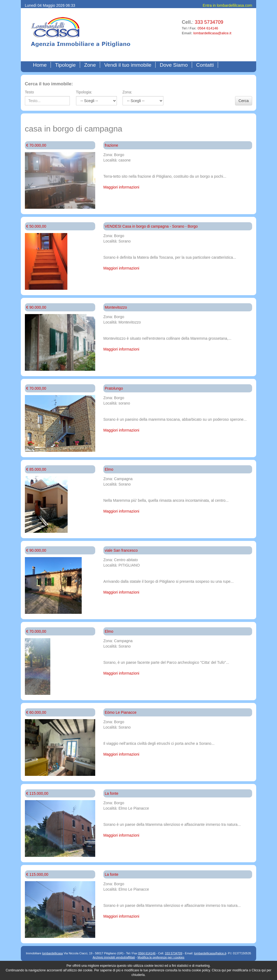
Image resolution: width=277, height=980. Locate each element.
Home (41, 65)
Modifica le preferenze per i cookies (161, 957)
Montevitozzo (116, 307)
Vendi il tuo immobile (128, 65)
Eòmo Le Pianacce (121, 712)
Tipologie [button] (65, 65)
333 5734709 (209, 22)
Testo (29, 92)
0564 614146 (208, 28)
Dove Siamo (174, 65)
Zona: (127, 92)
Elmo (109, 469)
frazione (111, 145)
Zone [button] (90, 65)
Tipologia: (84, 92)
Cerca (244, 101)
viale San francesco (121, 550)
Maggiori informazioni (121, 187)
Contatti (205, 65)
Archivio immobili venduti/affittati (114, 957)
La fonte (112, 793)
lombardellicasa (52, 953)
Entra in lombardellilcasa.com (227, 5)
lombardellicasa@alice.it (212, 33)
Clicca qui (219, 970)
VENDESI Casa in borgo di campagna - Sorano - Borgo (151, 226)
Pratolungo (114, 388)
